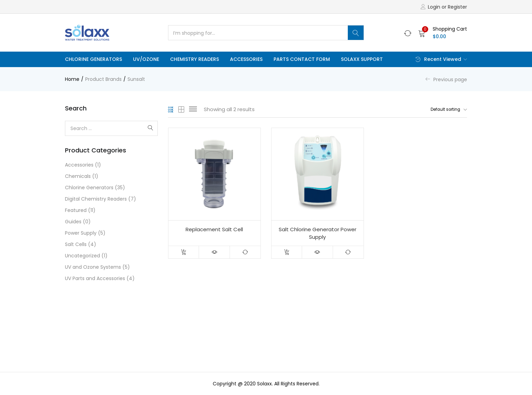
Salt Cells (76, 244)
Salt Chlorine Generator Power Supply (318, 234)
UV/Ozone (146, 59)
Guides (73, 222)
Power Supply (81, 233)
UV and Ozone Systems (93, 267)
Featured (76, 210)
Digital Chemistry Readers (96, 199)
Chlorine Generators (93, 59)
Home (72, 79)
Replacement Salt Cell (214, 230)
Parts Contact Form (302, 59)
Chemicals (78, 176)
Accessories (246, 59)
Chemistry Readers (195, 59)
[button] (443, 33)
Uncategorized (82, 256)
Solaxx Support (362, 59)
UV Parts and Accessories (95, 278)
